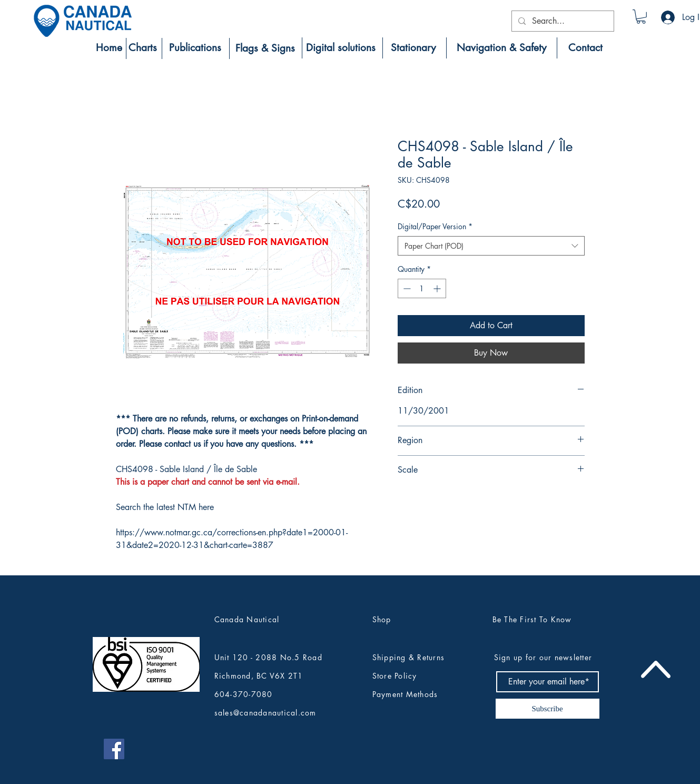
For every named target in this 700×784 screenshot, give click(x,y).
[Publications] (195, 48)
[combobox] (491, 246)
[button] (641, 17)
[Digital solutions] (341, 48)
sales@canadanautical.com (265, 713)
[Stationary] (413, 48)
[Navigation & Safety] (502, 48)
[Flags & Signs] (265, 48)
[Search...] (562, 21)
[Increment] (438, 288)
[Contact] (585, 48)
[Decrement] (406, 288)
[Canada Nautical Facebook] (114, 749)
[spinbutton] (422, 288)
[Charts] (143, 48)
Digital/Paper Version (435, 226)
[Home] (109, 48)
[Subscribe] (548, 709)
